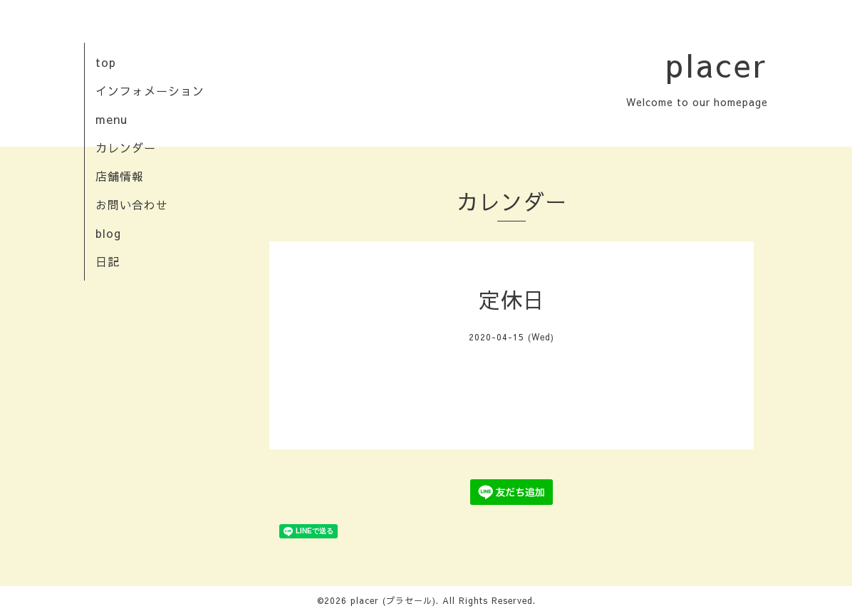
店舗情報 (120, 176)
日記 (108, 261)
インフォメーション (150, 90)
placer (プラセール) (393, 600)
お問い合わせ (132, 204)
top (106, 62)
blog (108, 233)
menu (111, 119)
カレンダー (126, 147)
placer (717, 64)
